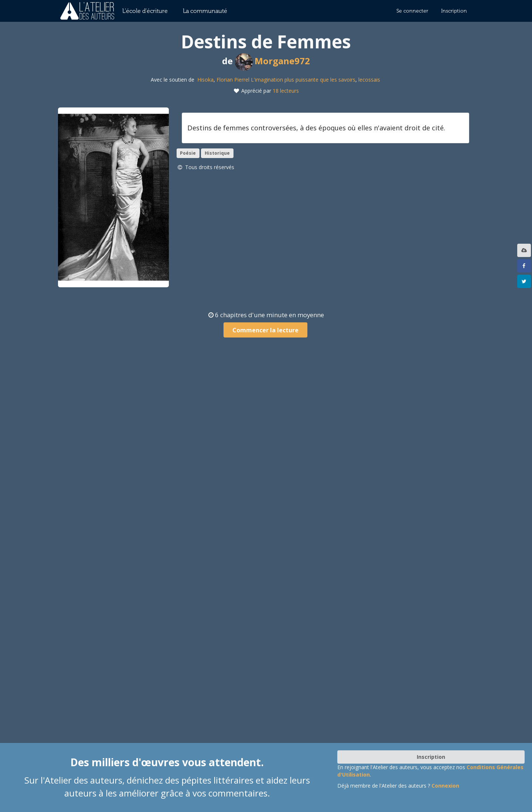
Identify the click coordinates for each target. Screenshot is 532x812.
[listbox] (525, 250)
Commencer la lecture (265, 330)
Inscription (454, 11)
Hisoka (205, 80)
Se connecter (412, 11)
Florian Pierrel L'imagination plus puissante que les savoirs (286, 80)
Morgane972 (273, 61)
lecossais (369, 80)
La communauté (205, 11)
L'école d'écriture (145, 11)
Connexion (445, 786)
